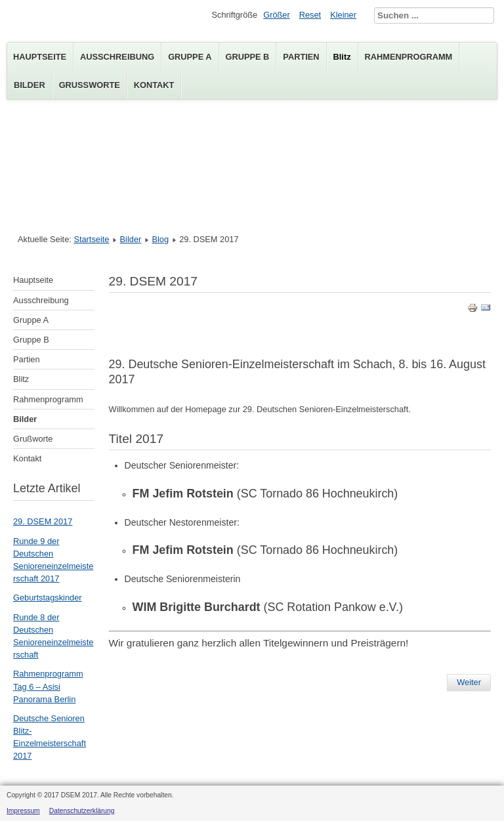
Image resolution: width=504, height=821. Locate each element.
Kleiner (343, 15)
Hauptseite (40, 57)
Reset (310, 15)
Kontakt (154, 85)
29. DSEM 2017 (43, 521)
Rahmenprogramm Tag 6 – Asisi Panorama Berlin (48, 686)
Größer (277, 15)
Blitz (342, 57)
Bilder (30, 85)
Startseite (91, 239)
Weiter (469, 682)
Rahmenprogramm (409, 57)
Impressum (23, 811)
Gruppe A (190, 57)
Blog (160, 239)
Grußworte (90, 85)
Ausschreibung (117, 57)
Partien (301, 57)
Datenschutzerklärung (82, 811)
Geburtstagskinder (48, 598)
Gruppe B (248, 57)
